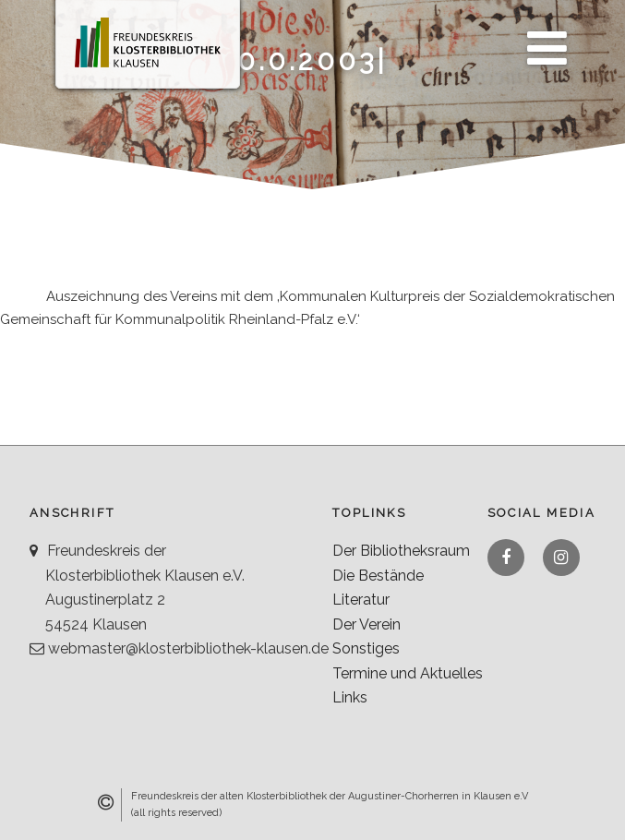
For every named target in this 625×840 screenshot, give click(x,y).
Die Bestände (378, 576)
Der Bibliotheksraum (401, 551)
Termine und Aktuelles (408, 673)
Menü (542, 38)
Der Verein (367, 624)
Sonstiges (366, 648)
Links (350, 697)
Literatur (361, 600)
